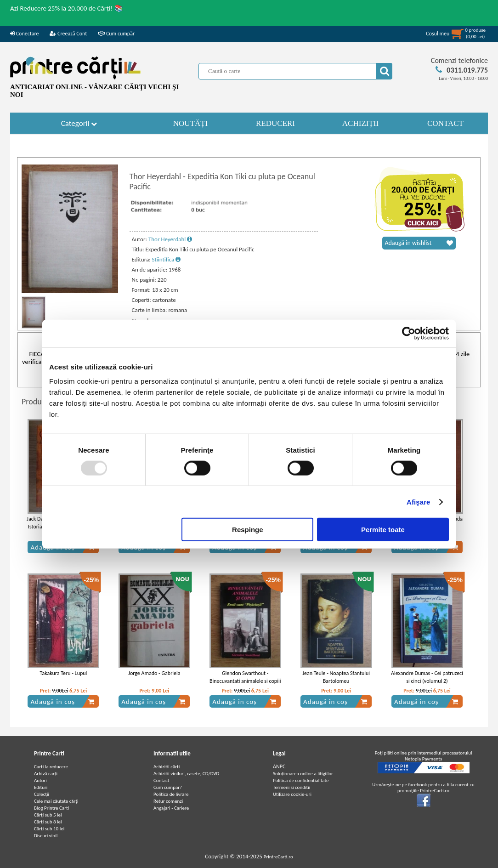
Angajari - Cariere (171, 808)
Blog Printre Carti (51, 808)
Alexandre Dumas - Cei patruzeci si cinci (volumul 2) (427, 677)
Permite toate (383, 530)
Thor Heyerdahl (170, 239)
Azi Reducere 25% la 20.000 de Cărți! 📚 (67, 8)
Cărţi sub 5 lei (48, 815)
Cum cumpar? (168, 787)
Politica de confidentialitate (301, 780)
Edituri (41, 787)
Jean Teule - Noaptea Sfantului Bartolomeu (336, 677)
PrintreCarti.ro (278, 857)
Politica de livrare (171, 794)
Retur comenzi (168, 801)
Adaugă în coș (62, 702)
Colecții (42, 794)
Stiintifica (167, 259)
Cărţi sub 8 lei (48, 822)
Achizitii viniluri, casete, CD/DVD (186, 774)
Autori (40, 780)
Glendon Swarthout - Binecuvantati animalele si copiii (245, 677)
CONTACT (445, 123)
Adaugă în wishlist (419, 243)
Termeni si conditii (291, 787)
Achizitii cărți (167, 767)
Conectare (24, 34)
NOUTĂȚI (191, 123)
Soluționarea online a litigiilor (303, 774)
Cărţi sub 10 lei (49, 829)
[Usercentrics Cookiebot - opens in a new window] (409, 333)
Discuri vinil (46, 836)
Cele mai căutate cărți (56, 801)
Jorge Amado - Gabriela (154, 673)
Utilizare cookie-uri (292, 794)
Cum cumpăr (116, 34)
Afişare (419, 502)
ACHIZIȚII (360, 123)
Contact (161, 780)
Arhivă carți (46, 774)
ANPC (279, 766)
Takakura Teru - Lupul (64, 673)
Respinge (248, 530)
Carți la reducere (51, 767)
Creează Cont (68, 34)
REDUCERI (275, 123)
